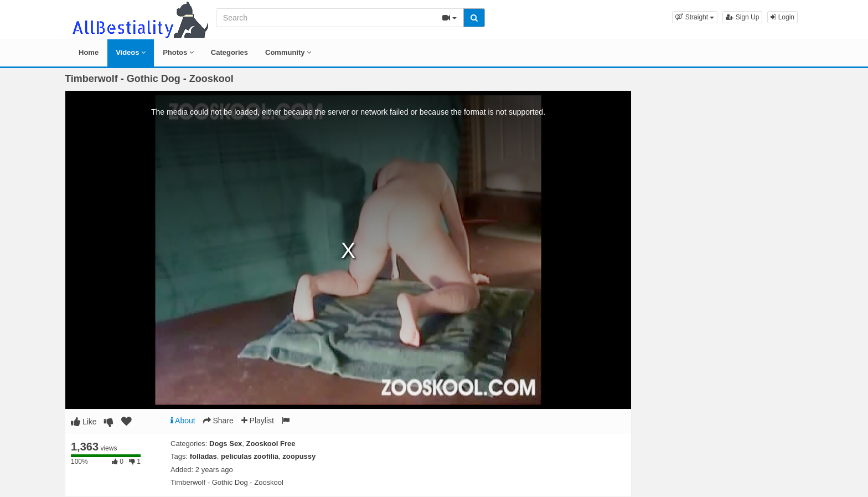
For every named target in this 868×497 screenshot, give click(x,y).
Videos (131, 52)
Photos (178, 52)
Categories (229, 52)
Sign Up (742, 17)
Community (288, 52)
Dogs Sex (226, 444)
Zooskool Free (271, 444)
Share (218, 421)
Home (89, 52)
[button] (695, 17)
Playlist (258, 421)
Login (782, 17)
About (183, 421)
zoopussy (299, 456)
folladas (203, 456)
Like (84, 422)
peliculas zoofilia (250, 456)
